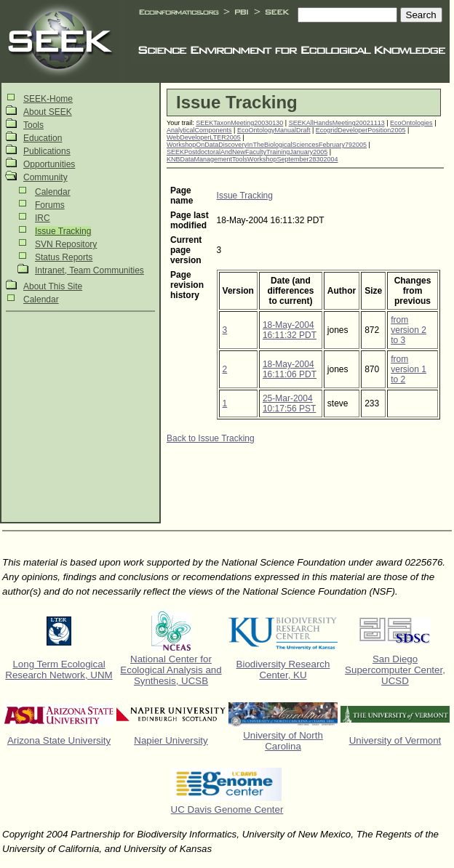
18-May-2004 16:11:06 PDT (290, 369)
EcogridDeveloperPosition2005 (361, 130)
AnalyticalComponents (199, 130)
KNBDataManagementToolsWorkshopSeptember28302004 (252, 159)
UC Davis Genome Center (227, 809)
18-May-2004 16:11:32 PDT (290, 330)
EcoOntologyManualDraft (274, 130)
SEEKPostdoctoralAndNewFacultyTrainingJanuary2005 (247, 152)
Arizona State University (59, 740)
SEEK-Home (48, 99)
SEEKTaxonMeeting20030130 (239, 123)
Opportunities (49, 164)
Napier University (171, 740)
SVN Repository (66, 244)
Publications (47, 151)
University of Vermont (395, 740)
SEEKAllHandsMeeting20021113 (337, 123)
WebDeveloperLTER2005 (204, 137)
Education (43, 138)
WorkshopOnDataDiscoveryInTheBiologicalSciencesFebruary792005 (267, 145)
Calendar (53, 192)
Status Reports (64, 257)
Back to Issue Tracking (211, 438)
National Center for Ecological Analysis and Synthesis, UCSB (171, 670)
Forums (50, 205)
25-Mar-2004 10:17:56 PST (289, 403)
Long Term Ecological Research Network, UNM (59, 670)
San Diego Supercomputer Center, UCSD (395, 670)
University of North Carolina (283, 741)
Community (45, 177)
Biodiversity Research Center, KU (283, 670)
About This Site (53, 286)
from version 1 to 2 (409, 369)
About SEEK (48, 112)
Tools (33, 125)
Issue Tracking (63, 231)
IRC (43, 218)
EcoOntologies (411, 123)
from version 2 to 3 (409, 330)
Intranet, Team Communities (89, 270)
